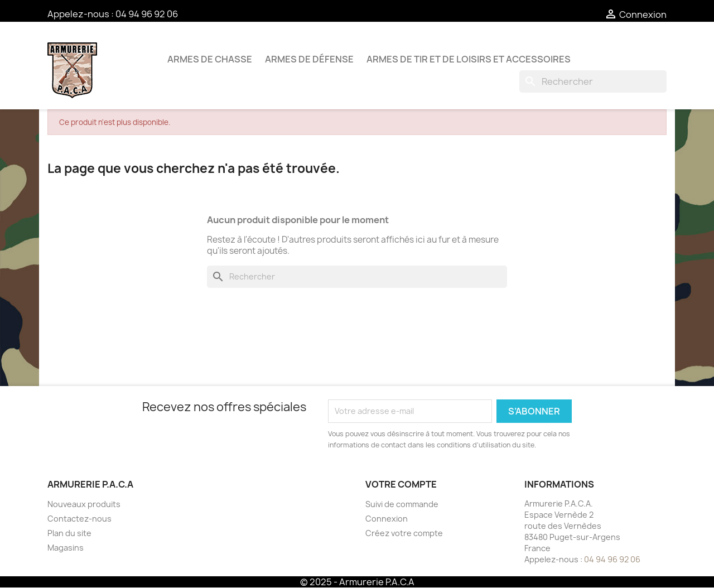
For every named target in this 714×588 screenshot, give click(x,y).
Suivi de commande (402, 504)
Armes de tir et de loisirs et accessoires (469, 59)
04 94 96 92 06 (147, 14)
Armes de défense (309, 59)
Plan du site (69, 533)
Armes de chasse (210, 59)
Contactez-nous (79, 519)
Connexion (387, 519)
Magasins (66, 548)
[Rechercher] (593, 81)
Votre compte (401, 484)
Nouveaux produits (84, 504)
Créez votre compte (404, 533)
